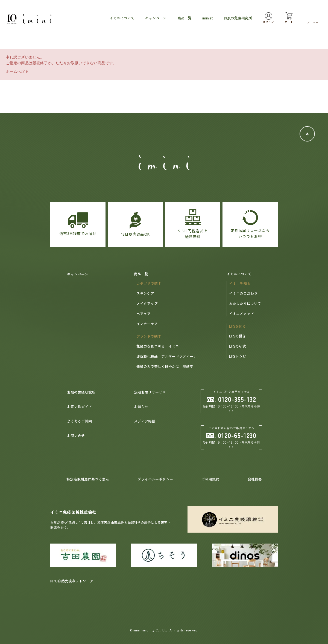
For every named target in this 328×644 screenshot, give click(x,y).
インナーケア (147, 324)
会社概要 (255, 479)
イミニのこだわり (243, 293)
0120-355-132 (232, 399)
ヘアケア (143, 314)
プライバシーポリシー (155, 479)
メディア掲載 (145, 421)
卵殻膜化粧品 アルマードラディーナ (167, 356)
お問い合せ (76, 436)
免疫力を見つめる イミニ (158, 346)
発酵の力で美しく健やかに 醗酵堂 (165, 366)
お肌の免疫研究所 (81, 392)
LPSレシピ (238, 356)
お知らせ (141, 407)
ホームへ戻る (17, 71)
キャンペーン (78, 274)
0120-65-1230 (232, 435)
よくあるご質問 (79, 421)
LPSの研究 (238, 346)
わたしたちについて (245, 303)
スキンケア (145, 293)
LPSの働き (238, 336)
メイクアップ (147, 303)
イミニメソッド (241, 314)
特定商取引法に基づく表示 (88, 479)
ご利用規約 (210, 479)
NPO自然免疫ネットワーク (72, 581)
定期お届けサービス (150, 392)
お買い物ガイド (79, 407)
